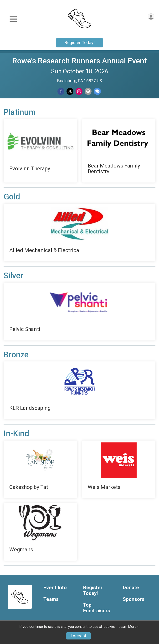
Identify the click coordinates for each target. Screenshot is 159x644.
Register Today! (80, 43)
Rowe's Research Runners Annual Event (80, 61)
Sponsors (134, 599)
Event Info (55, 588)
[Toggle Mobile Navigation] (13, 19)
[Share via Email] (88, 91)
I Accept (78, 636)
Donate (131, 588)
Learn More (128, 627)
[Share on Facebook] (61, 91)
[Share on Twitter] (70, 91)
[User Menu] (151, 17)
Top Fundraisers (97, 608)
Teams (51, 599)
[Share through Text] (97, 91)
